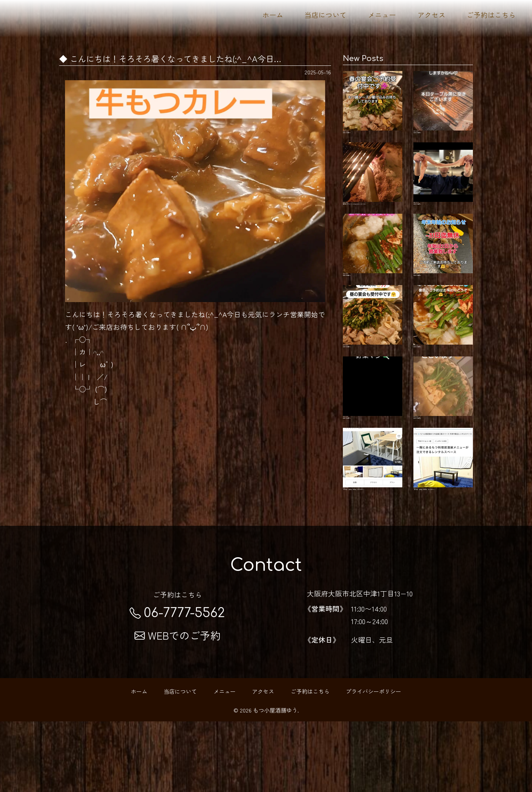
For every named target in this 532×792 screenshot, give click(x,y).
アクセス (432, 15)
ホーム (273, 15)
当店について (325, 15)
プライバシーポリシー (374, 761)
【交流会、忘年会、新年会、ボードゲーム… (373, 521)
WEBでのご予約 (178, 706)
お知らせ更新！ (373, 107)
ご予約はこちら (491, 15)
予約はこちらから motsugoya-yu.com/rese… (373, 191)
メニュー (382, 15)
